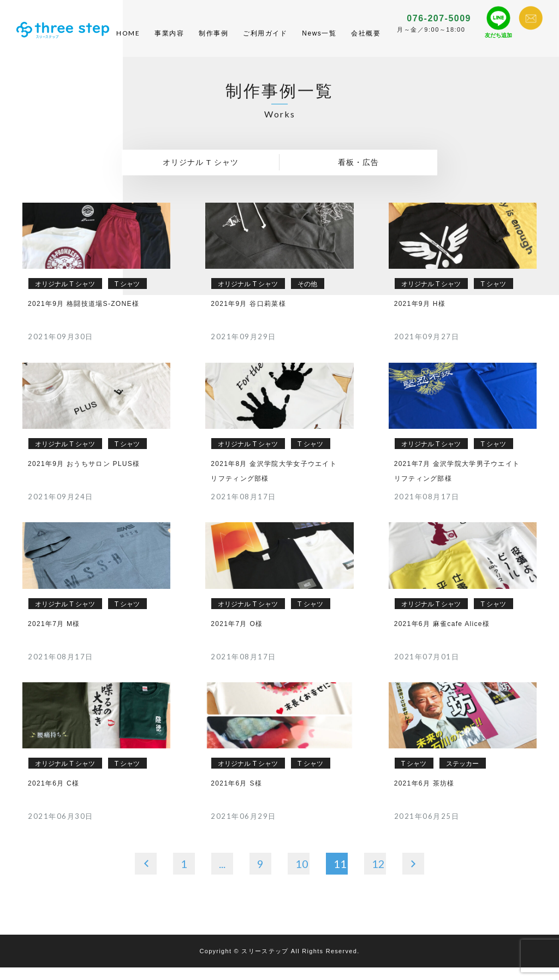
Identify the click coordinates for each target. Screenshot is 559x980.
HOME (128, 39)
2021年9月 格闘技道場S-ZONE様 (84, 316)
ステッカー (462, 776)
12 (378, 876)
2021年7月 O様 (237, 636)
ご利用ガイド (265, 39)
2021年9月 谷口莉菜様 (248, 316)
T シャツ (127, 296)
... (222, 876)
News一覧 (319, 39)
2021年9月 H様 (420, 316)
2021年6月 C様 (53, 796)
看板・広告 (358, 175)
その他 (307, 296)
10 (302, 876)
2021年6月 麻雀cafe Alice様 (442, 636)
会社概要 (366, 39)
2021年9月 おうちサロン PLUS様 (84, 476)
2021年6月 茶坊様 (424, 796)
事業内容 (169, 39)
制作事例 (213, 39)
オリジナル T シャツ (201, 175)
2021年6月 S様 (236, 796)
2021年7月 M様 (54, 636)
